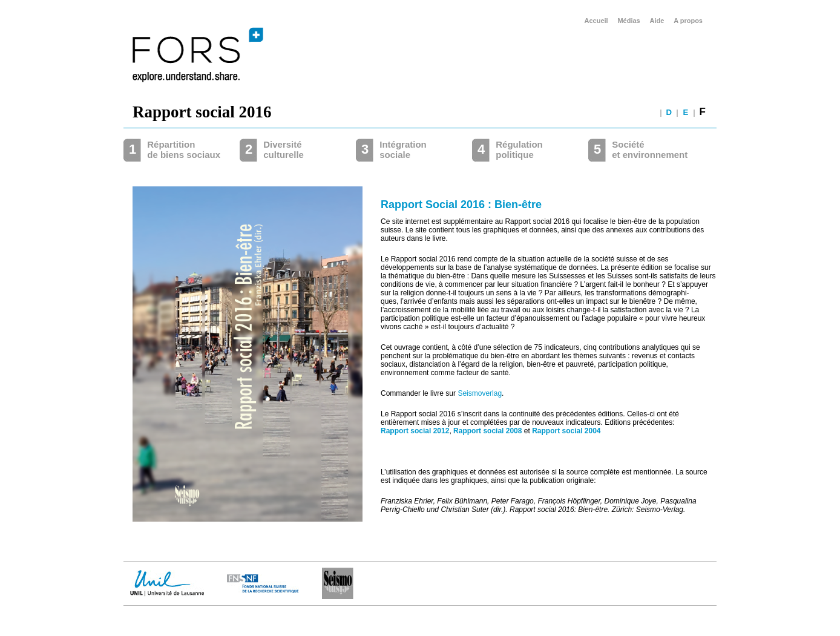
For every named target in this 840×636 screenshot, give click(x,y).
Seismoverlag (480, 393)
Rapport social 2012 (415, 431)
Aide (657, 21)
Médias (628, 21)
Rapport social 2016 (202, 112)
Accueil (596, 21)
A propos (688, 21)
